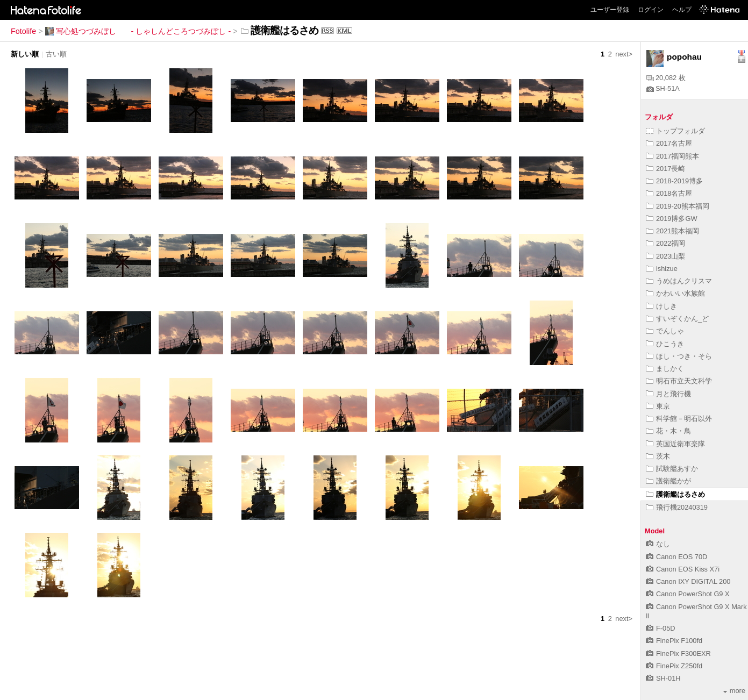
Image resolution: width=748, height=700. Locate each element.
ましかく (665, 369)
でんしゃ (665, 331)
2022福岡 (665, 243)
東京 (658, 406)
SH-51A (663, 88)
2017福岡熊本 (672, 156)
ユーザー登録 (610, 10)
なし (658, 544)
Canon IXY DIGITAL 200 (688, 581)
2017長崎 (665, 169)
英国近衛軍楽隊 (675, 444)
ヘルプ (682, 10)
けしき (661, 306)
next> (624, 54)
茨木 (658, 456)
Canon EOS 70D (676, 557)
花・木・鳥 (668, 431)
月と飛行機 (668, 394)
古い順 (56, 54)
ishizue (662, 269)
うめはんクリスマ (679, 281)
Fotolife (23, 31)
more (734, 691)
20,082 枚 (666, 78)
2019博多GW (672, 219)
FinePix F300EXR (678, 653)
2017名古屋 (669, 143)
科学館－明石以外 (679, 419)
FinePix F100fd (674, 641)
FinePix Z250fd (674, 666)
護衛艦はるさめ (675, 494)
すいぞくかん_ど (677, 319)
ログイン (651, 10)
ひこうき (665, 344)
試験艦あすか (672, 469)
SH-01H (663, 678)
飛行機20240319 (677, 507)
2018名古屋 (669, 193)
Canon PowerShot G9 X (688, 594)
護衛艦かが (668, 481)
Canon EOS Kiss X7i (683, 569)
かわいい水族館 (675, 293)
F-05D (661, 628)
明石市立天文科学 (679, 381)
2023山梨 (665, 256)
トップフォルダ (675, 131)
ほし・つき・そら (679, 356)
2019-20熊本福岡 (678, 206)
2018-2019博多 (674, 181)
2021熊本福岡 (672, 231)
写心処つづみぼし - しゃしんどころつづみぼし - (138, 31)
